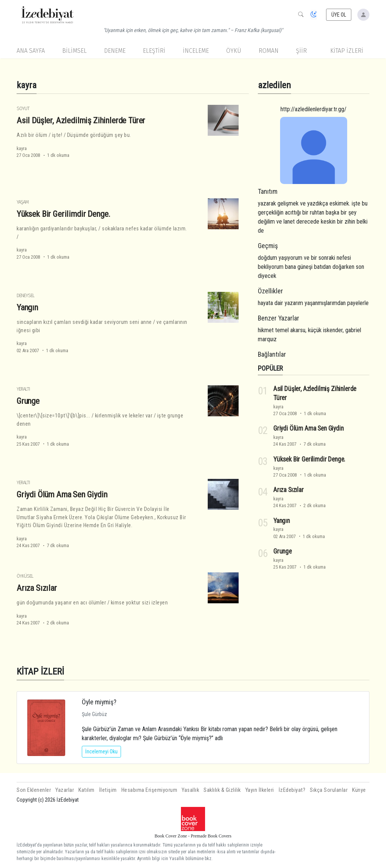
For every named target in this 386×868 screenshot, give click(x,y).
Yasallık (190, 790)
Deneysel (25, 295)
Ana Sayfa (31, 51)
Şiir (301, 51)
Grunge (28, 401)
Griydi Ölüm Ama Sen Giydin (62, 494)
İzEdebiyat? (292, 790)
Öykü (234, 51)
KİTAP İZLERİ (347, 51)
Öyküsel (25, 576)
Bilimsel (74, 51)
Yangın (27, 307)
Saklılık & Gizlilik (222, 790)
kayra (22, 148)
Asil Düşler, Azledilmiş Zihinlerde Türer (81, 120)
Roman (269, 51)
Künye (359, 790)
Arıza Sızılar (37, 588)
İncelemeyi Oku (101, 751)
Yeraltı (23, 389)
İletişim (108, 790)
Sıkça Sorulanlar (329, 790)
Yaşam (23, 202)
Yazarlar (65, 790)
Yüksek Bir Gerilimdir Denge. (64, 214)
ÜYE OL (339, 15)
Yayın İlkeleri (260, 790)
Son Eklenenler (34, 790)
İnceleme (196, 51)
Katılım (87, 790)
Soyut (23, 108)
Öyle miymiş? (99, 702)
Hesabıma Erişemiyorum (149, 790)
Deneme (115, 51)
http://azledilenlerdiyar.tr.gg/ (313, 109)
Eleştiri (154, 51)
